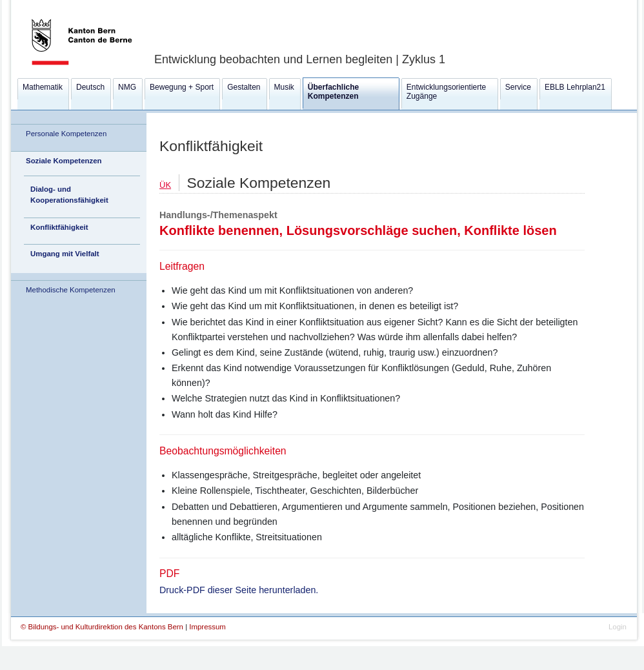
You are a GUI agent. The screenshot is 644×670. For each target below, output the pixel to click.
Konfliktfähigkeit (59, 227)
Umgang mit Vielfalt (65, 254)
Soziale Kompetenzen (64, 161)
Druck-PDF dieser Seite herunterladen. (239, 590)
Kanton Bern (66, 5)
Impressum (207, 627)
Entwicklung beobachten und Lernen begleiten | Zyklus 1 (300, 59)
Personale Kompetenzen (66, 134)
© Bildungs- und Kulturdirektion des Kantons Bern (103, 627)
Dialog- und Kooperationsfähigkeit (69, 195)
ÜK (165, 185)
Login (618, 627)
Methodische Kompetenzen (71, 290)
